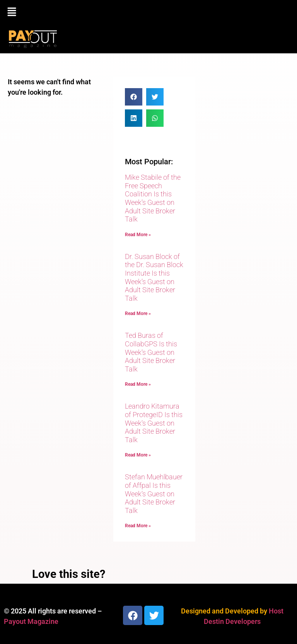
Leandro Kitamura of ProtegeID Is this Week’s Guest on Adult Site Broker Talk (154, 423)
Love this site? (69, 574)
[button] (148, 12)
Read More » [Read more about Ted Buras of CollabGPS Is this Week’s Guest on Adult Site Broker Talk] (138, 384)
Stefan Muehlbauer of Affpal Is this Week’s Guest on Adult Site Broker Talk (154, 493)
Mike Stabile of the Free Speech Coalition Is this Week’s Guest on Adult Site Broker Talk (153, 198)
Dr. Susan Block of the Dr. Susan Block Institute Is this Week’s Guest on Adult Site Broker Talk (154, 277)
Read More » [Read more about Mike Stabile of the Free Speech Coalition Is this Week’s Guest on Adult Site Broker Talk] (138, 235)
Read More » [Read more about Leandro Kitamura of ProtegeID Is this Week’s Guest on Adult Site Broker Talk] (138, 455)
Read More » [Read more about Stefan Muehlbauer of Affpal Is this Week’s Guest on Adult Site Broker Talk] (138, 526)
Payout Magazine (31, 621)
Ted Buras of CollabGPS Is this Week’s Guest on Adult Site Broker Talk (151, 352)
